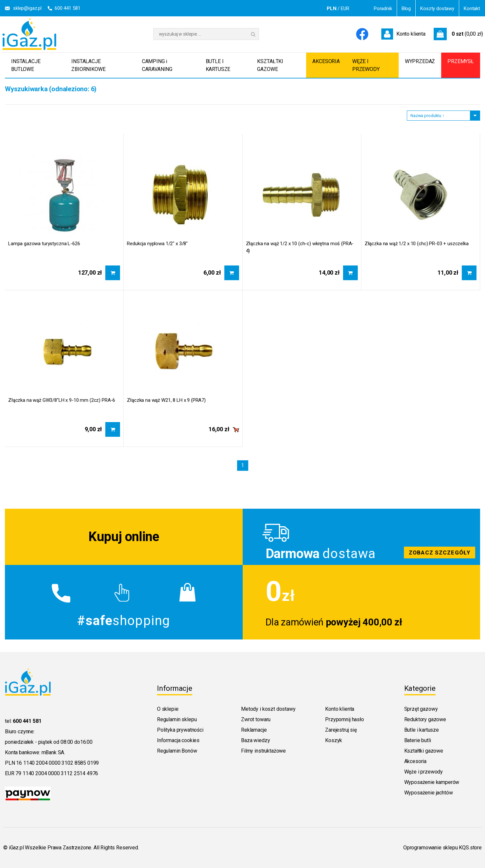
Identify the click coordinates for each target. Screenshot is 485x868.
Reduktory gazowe (425, 719)
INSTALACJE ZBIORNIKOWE (88, 65)
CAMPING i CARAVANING (157, 65)
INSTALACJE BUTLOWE (26, 65)
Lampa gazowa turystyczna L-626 (44, 244)
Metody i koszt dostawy (268, 709)
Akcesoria (416, 761)
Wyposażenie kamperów (432, 782)
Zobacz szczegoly (362, 537)
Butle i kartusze (422, 730)
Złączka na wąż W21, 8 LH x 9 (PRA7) (166, 400)
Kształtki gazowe (424, 751)
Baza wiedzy (255, 740)
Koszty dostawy (437, 9)
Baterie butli (418, 740)
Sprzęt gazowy (421, 709)
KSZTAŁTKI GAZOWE (270, 65)
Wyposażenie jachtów (429, 793)
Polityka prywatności (180, 730)
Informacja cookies (178, 740)
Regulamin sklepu (177, 719)
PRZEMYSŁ (461, 61)
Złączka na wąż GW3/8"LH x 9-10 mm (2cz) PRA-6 (62, 400)
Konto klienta (340, 709)
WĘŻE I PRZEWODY (366, 65)
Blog (406, 9)
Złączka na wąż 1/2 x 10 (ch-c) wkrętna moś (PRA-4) (300, 247)
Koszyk (334, 740)
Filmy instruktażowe (263, 751)
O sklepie (168, 709)
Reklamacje (254, 730)
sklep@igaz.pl (27, 8)
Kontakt (472, 9)
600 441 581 (67, 8)
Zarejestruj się (341, 730)
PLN (332, 9)
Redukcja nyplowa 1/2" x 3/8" (157, 244)
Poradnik (383, 9)
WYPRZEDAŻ (420, 61)
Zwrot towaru (256, 719)
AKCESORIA (326, 61)
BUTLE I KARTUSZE (218, 65)
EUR (345, 9)
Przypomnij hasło (344, 719)
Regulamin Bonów (177, 751)
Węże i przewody (424, 772)
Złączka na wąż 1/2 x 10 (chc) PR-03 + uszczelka (417, 244)
